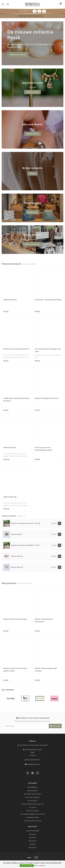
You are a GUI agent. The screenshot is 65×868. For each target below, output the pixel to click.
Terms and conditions (32, 797)
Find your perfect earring (33, 821)
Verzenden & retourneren (32, 794)
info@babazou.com (33, 764)
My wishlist (32, 841)
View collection (29, 264)
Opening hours (32, 791)
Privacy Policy (33, 801)
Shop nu (32, 174)
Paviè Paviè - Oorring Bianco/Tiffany (48, 300)
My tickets (32, 837)
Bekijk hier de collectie (18, 55)
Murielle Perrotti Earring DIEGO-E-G (16, 349)
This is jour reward (33, 811)
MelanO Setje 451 (10, 448)
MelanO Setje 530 (10, 300)
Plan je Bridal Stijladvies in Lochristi (33, 814)
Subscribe (55, 726)
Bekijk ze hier (33, 212)
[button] (3, 43)
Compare (32, 844)
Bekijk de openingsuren (32, 244)
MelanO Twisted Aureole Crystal (15, 619)
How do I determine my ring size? (32, 804)
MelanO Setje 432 (10, 497)
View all (21, 516)
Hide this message (27, 866)
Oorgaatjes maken (33, 817)
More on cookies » (40, 866)
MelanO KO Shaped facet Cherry (47, 398)
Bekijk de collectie (32, 92)
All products (32, 847)
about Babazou (32, 787)
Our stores (33, 807)
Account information (33, 831)
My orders (33, 834)
